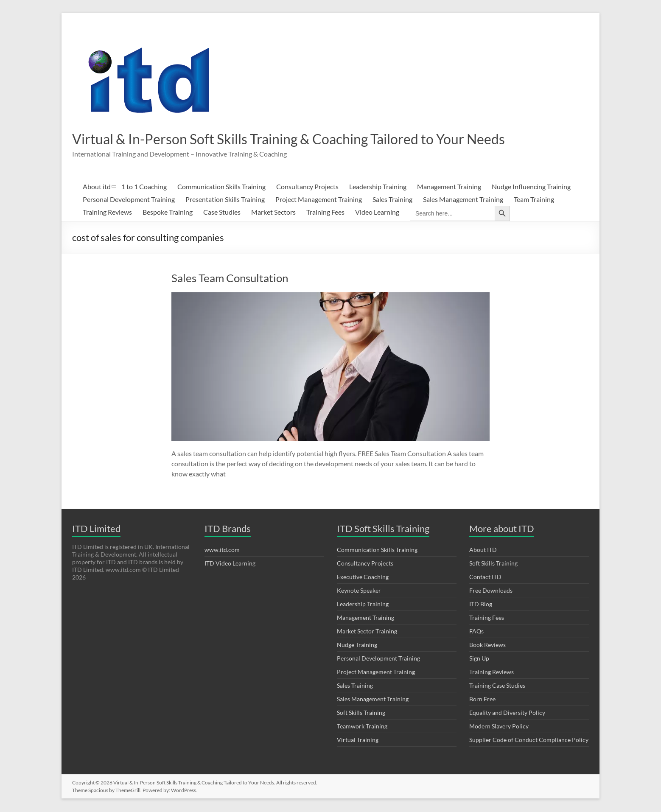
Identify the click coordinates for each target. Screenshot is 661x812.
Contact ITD (485, 578)
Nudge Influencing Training (531, 187)
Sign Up (479, 659)
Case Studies (222, 213)
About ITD (483, 550)
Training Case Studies (497, 686)
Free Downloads (491, 591)
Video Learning (377, 213)
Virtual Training (358, 741)
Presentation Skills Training (225, 200)
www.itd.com (222, 550)
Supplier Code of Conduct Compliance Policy (529, 741)
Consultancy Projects (307, 187)
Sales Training (392, 200)
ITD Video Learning (230, 564)
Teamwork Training (362, 727)
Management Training (449, 187)
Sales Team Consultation (230, 279)
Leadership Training (378, 187)
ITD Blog (481, 605)
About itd (97, 187)
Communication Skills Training (221, 187)
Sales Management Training (463, 200)
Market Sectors (273, 213)
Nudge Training (357, 645)
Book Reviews (487, 645)
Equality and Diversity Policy (507, 713)
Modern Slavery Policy (499, 727)
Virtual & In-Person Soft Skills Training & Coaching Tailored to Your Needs (315, 139)
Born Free (482, 700)
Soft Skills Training (361, 713)
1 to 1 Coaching (144, 187)
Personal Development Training (129, 200)
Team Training (534, 200)
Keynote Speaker (359, 591)
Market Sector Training (367, 632)
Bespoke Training (168, 213)
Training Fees (325, 213)
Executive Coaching (363, 578)
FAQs (476, 632)
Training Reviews (107, 213)
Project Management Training (319, 200)
